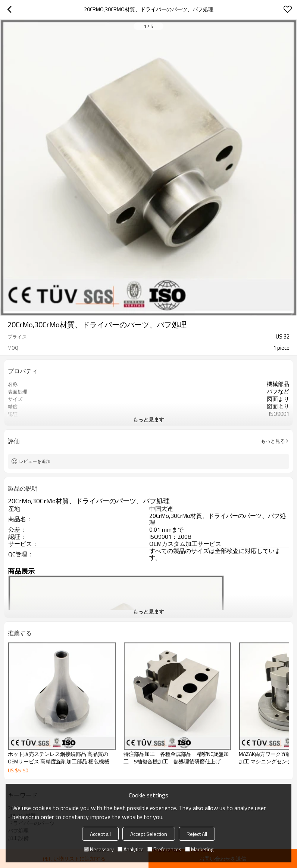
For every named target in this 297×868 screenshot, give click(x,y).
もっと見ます (148, 419)
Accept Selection (149, 834)
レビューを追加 (35, 461)
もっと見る (273, 441)
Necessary (99, 849)
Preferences (164, 849)
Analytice (131, 849)
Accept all (100, 834)
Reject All (197, 834)
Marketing (199, 849)
